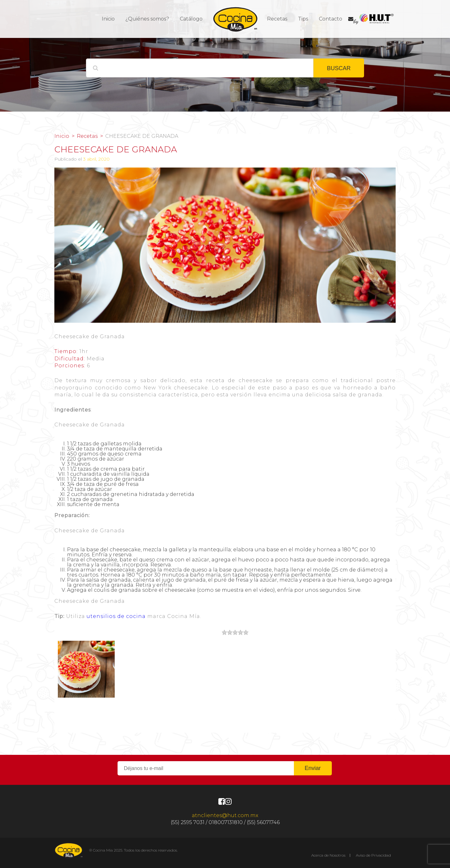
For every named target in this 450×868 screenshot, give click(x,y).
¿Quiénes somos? (147, 19)
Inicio (108, 19)
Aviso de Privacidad (373, 855)
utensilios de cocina (116, 616)
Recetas (277, 19)
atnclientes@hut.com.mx (225, 815)
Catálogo (191, 19)
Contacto (331, 19)
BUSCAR (339, 68)
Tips (303, 19)
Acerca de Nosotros (328, 855)
